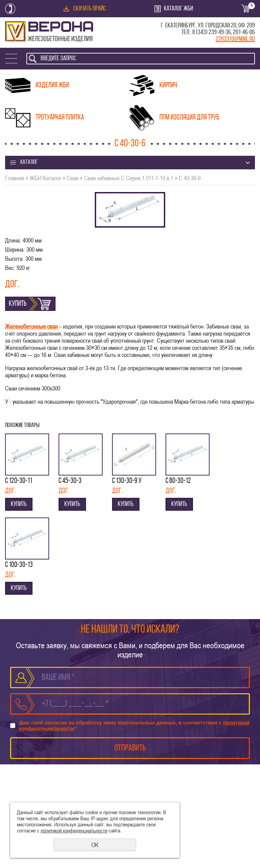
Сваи (73, 178)
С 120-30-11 (19, 481)
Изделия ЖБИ (52, 86)
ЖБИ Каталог (46, 178)
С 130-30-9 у (127, 481)
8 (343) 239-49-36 (212, 33)
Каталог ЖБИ (178, 9)
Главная (15, 178)
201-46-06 (244, 33)
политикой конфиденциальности (74, 830)
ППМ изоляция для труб (189, 118)
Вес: (10, 268)
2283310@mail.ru (235, 39)
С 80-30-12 (178, 481)
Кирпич (168, 86)
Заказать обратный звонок (10, 9)
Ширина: (15, 249)
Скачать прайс (90, 9)
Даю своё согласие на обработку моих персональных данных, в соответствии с (134, 725)
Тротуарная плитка (60, 118)
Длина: (13, 240)
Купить (18, 304)
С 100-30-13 (19, 565)
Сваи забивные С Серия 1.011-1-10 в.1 (129, 178)
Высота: (14, 259)
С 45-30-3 (70, 481)
